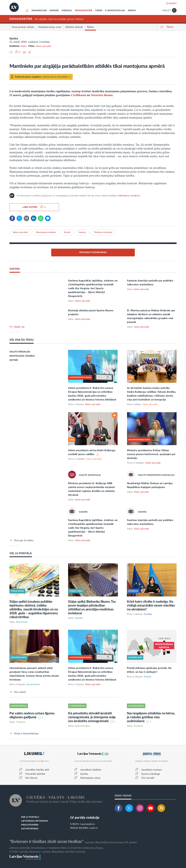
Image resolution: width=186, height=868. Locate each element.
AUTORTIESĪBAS (30, 829)
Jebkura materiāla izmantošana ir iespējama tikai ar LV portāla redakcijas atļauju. (57, 848)
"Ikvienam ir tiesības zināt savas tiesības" (46, 842)
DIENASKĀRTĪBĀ (84, 11)
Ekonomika (22, 622)
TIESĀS (99, 11)
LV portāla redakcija (85, 818)
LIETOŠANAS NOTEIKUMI (35, 821)
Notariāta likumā (102, 95)
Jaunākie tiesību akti (37, 770)
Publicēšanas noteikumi (129, 196)
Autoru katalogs (151, 774)
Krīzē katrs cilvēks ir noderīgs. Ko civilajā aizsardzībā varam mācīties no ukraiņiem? (151, 606)
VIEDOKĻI (67, 11)
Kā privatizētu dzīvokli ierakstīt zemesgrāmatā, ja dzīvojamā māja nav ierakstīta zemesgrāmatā (92, 717)
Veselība (79, 618)
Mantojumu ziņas (90, 778)
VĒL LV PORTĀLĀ (21, 553)
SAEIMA (15, 269)
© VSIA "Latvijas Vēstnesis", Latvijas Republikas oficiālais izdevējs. (48, 852)
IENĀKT (173, 4)
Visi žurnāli (148, 778)
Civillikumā (79, 95)
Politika (148, 677)
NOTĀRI (14, 360)
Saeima (14, 38)
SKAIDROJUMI (39, 11)
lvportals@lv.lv (88, 824)
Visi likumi (31, 778)
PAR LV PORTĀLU (30, 817)
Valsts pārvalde (44, 46)
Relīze (24, 46)
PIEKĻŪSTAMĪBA (30, 825)
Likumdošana (33, 684)
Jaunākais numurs (152, 770)
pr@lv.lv (94, 828)
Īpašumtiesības (82, 726)
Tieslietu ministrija (103, 232)
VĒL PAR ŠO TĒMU (22, 340)
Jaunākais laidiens (91, 770)
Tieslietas (21, 722)
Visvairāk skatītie (35, 774)
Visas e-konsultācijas (26, 733)
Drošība (148, 614)
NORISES (54, 11)
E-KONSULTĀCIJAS (115, 11)
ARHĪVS (132, 11)
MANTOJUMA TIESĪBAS (22, 356)
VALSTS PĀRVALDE (20, 352)
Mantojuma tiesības (46, 232)
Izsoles (84, 774)
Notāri (67, 232)
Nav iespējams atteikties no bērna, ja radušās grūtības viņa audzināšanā (151, 717)
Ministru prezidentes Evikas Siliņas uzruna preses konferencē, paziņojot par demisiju (151, 454)
